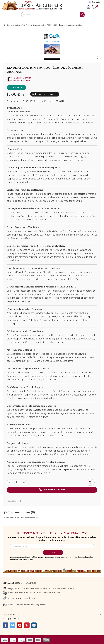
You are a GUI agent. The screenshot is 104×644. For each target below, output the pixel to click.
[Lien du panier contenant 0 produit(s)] (94, 7)
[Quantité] (17, 482)
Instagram (34, 625)
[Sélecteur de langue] (95, 2)
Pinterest (27, 625)
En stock (17, 81)
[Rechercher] (53, 15)
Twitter (13, 625)
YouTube (20, 625)
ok (53, 553)
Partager (13, 501)
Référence (17, 78)
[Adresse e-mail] (52, 546)
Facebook (5, 625)
